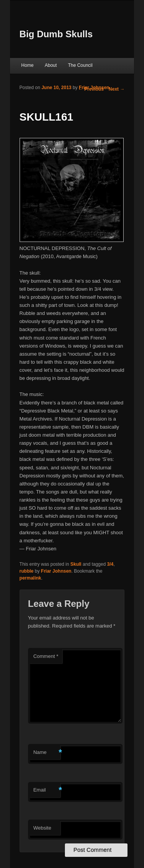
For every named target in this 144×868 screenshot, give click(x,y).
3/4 (110, 564)
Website (42, 828)
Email (47, 790)
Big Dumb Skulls (56, 34)
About (50, 65)
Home (27, 65)
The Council (80, 65)
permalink (31, 578)
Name (47, 753)
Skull (76, 564)
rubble (27, 571)
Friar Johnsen (94, 88)
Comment (46, 656)
